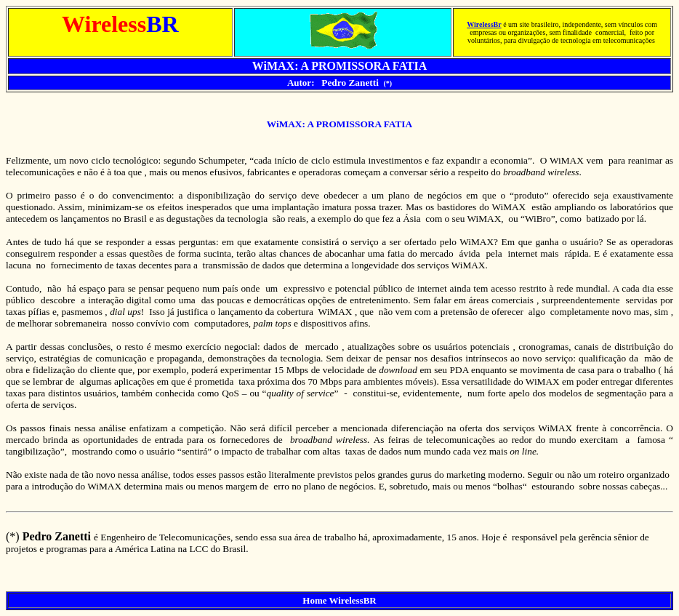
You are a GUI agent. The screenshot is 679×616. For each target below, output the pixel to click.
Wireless (480, 24)
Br (498, 24)
